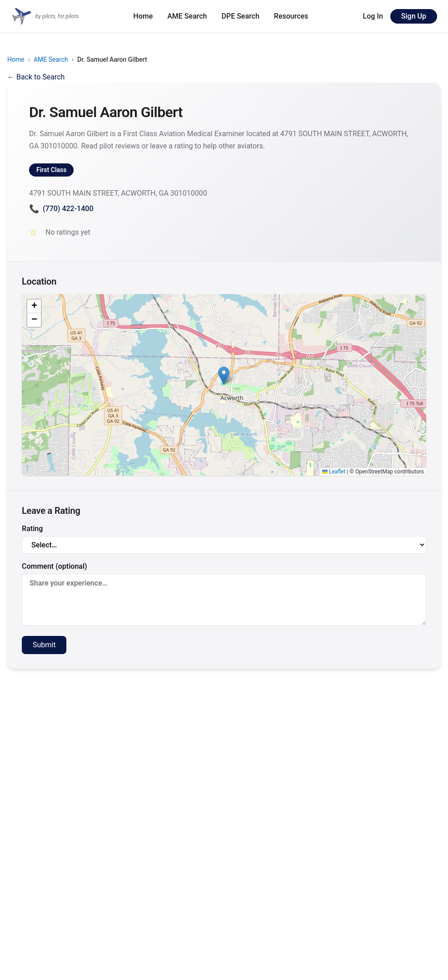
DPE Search (241, 16)
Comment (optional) (224, 594)
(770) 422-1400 (61, 209)
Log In (373, 16)
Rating (224, 539)
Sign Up (414, 16)
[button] (224, 376)
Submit (44, 645)
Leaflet (334, 472)
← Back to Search (36, 77)
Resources (291, 16)
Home (143, 16)
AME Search (187, 16)
